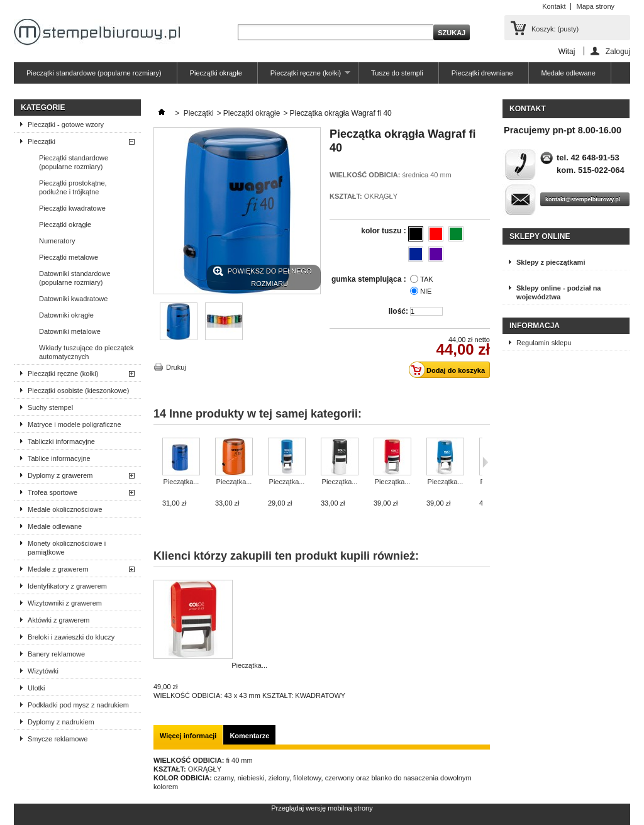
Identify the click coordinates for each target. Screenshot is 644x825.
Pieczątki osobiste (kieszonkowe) (78, 390)
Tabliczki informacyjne (61, 441)
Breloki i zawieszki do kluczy (71, 637)
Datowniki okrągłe (66, 315)
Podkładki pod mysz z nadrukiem (78, 705)
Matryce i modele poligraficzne (75, 424)
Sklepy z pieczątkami (551, 262)
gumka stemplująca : (370, 279)
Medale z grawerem (58, 569)
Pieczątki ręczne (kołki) (304, 76)
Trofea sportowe (53, 492)
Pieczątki (42, 141)
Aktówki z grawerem (58, 620)
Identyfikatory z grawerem (67, 586)
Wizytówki (43, 671)
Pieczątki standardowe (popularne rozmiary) (94, 73)
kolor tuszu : (385, 231)
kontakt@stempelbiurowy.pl (583, 199)
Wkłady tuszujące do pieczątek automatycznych (86, 352)
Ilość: (398, 311)
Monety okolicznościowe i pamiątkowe (67, 548)
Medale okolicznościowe (65, 509)
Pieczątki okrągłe (216, 73)
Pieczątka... (181, 482)
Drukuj (176, 367)
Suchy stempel (50, 407)
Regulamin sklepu (544, 343)
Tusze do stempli (397, 73)
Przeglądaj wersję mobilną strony (322, 808)
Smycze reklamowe (58, 739)
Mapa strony (595, 6)
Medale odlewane (569, 73)
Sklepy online (540, 236)
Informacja (535, 326)
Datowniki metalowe (70, 331)
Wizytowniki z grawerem (65, 603)
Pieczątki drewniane (482, 73)
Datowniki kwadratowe (73, 299)
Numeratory (57, 241)
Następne (485, 462)
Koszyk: (555, 29)
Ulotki (36, 688)
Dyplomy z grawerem (60, 475)
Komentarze (249, 736)
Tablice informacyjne (59, 458)
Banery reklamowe (56, 654)
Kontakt (554, 6)
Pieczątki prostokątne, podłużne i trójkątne (73, 187)
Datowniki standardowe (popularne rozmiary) (75, 278)
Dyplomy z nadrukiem (61, 722)
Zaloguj (618, 51)
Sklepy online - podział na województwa (558, 292)
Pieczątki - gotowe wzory (66, 125)
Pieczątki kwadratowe (72, 208)
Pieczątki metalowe (69, 257)
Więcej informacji (188, 736)
